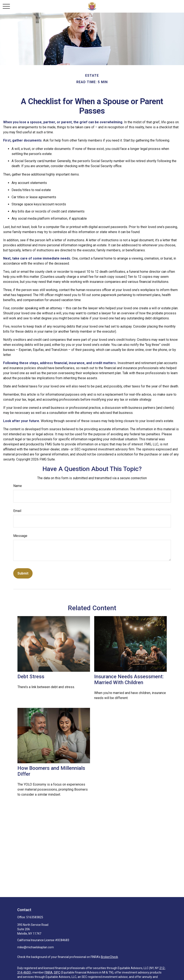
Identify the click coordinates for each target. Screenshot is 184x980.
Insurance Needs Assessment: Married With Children (129, 680)
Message (20, 536)
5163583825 (35, 917)
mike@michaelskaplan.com (36, 947)
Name (18, 486)
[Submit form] (23, 573)
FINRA (49, 972)
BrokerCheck (109, 957)
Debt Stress (31, 677)
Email (17, 511)
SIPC (57, 972)
